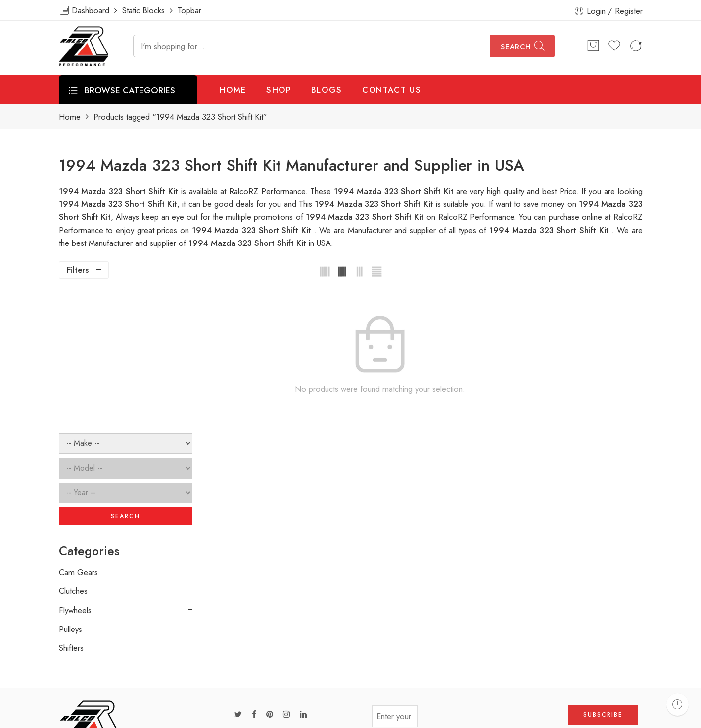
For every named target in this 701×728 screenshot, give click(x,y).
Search (516, 47)
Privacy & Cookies (588, 716)
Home (70, 117)
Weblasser (106, 717)
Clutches (73, 449)
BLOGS (327, 90)
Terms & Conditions (510, 716)
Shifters (71, 506)
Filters (78, 270)
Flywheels (75, 468)
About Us (651, 716)
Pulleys (70, 487)
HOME (233, 90)
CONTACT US (392, 90)
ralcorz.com (79, 681)
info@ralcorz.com (89, 663)
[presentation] (493, 578)
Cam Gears (78, 430)
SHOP (279, 90)
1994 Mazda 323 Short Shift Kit (375, 204)
